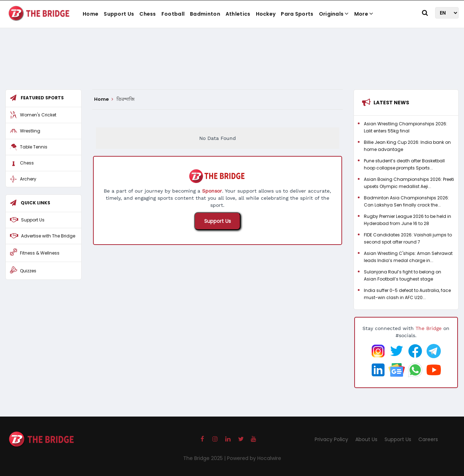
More (364, 14)
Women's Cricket (38, 115)
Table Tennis (34, 147)
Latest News (391, 103)
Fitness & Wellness (40, 253)
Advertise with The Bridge (48, 236)
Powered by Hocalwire (254, 458)
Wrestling (30, 131)
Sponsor (212, 191)
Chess (148, 14)
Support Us (119, 14)
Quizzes (28, 271)
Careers (428, 439)
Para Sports (297, 14)
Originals (334, 14)
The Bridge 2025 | (205, 458)
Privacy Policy (331, 439)
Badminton (205, 14)
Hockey (266, 14)
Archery (28, 179)
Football (173, 14)
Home (91, 14)
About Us (366, 439)
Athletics (238, 14)
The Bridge (429, 328)
